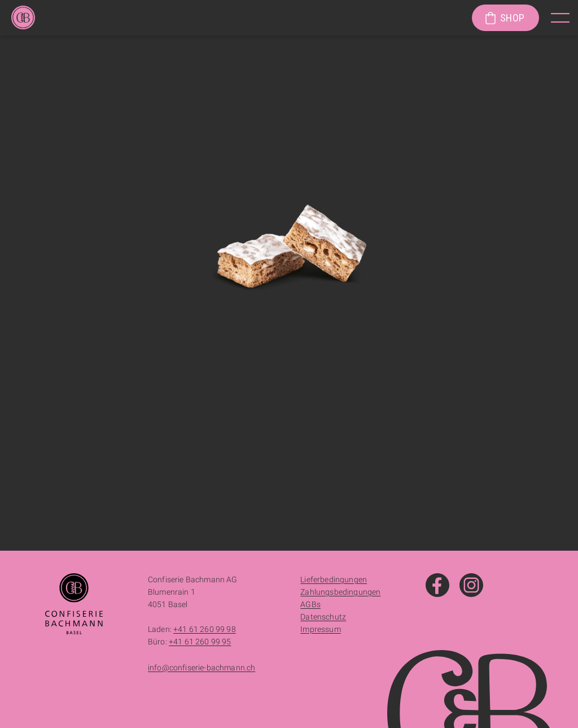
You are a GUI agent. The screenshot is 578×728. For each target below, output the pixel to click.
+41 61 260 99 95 (200, 642)
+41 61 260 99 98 (205, 629)
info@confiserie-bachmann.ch (202, 668)
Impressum (320, 629)
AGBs (310, 604)
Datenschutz (323, 617)
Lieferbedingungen (334, 579)
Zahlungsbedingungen (340, 592)
